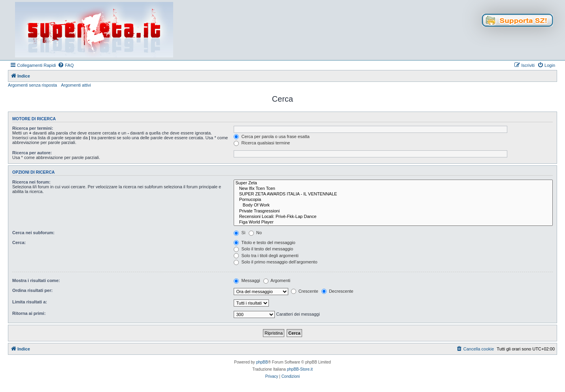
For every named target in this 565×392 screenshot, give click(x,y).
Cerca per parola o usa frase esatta (271, 136)
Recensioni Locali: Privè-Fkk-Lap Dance (393, 217)
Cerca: (19, 242)
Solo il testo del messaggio (263, 249)
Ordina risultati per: (32, 290)
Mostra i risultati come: (36, 280)
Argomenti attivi (76, 85)
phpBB (262, 362)
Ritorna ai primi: (29, 313)
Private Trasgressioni (393, 211)
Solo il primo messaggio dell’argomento (275, 262)
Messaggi (247, 280)
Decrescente (337, 291)
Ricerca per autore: (32, 153)
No (255, 233)
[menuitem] (66, 65)
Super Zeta (393, 183)
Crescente (305, 291)
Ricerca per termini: (33, 128)
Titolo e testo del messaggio (264, 242)
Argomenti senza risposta (32, 85)
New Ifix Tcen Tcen (393, 189)
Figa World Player (393, 222)
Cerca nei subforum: (33, 233)
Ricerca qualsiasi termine (262, 143)
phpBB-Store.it (300, 369)
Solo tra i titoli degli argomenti (266, 256)
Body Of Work (393, 205)
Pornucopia (393, 200)
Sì (239, 233)
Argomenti (277, 280)
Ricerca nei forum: (31, 182)
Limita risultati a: (30, 302)
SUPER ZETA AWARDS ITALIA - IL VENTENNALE (393, 194)
